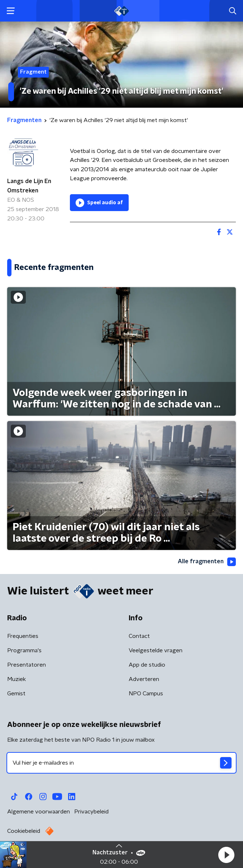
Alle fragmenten (207, 562)
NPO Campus (146, 694)
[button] (226, 855)
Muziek (16, 679)
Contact (139, 636)
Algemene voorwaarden (39, 812)
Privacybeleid (91, 812)
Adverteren (144, 679)
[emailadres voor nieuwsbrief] (121, 763)
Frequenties (23, 636)
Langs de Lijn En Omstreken (29, 186)
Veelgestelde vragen (156, 650)
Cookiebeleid (24, 831)
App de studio (147, 665)
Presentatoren (27, 665)
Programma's (24, 650)
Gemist (16, 694)
